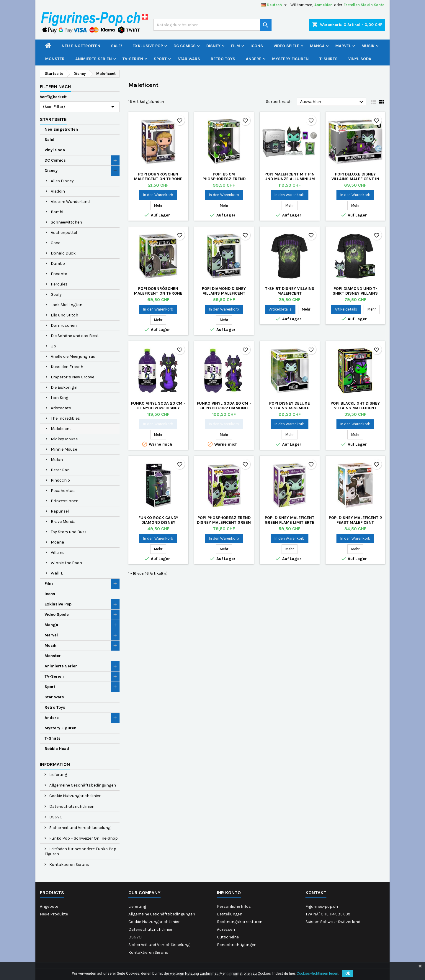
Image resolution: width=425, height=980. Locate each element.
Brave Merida (63, 522)
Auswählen (332, 102)
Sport (160, 59)
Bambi (57, 212)
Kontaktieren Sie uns (69, 865)
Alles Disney (62, 181)
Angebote (49, 906)
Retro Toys (223, 59)
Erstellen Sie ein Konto (364, 5)
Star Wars (189, 59)
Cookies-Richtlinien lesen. (318, 974)
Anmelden (323, 5)
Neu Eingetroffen (81, 46)
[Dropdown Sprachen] (274, 5)
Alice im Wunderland (70, 202)
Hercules (59, 284)
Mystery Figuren (290, 59)
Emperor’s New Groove (72, 377)
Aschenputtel (64, 233)
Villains (58, 553)
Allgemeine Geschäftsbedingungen (82, 785)
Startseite (53, 119)
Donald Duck (63, 253)
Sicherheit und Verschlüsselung (79, 828)
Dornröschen (64, 325)
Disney (213, 46)
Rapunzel (60, 511)
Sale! (116, 46)
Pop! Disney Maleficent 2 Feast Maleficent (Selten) (355, 522)
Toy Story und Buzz (69, 532)
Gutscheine (228, 937)
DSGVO (55, 817)
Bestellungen (230, 914)
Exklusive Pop (148, 46)
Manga (317, 46)
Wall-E (57, 573)
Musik (368, 46)
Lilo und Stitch (64, 315)
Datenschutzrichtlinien (71, 806)
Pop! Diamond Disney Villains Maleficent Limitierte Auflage (224, 293)
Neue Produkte (54, 914)
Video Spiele (286, 46)
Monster (55, 59)
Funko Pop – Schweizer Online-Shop (83, 838)
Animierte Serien (94, 59)
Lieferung (58, 775)
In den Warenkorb (158, 195)
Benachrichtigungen (237, 945)
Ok (348, 974)
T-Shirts (328, 59)
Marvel (343, 46)
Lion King (59, 398)
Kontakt (316, 893)
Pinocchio (60, 480)
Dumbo (58, 264)
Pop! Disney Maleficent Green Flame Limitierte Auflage (290, 522)
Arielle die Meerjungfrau (73, 356)
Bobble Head (57, 749)
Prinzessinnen (65, 501)
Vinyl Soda (360, 59)
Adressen (226, 929)
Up (53, 346)
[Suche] (212, 25)
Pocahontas (63, 491)
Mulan (57, 460)
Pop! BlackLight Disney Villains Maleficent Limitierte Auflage (355, 408)
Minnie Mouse (64, 449)
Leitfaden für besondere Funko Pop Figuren (80, 851)
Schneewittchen (66, 222)
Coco (56, 243)
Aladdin (58, 191)
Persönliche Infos (234, 906)
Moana (57, 542)
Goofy (56, 294)
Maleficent (61, 429)
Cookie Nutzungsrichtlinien (75, 796)
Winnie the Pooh (66, 563)
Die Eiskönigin (64, 387)
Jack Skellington (67, 305)
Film (236, 46)
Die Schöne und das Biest (75, 336)
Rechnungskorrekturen (240, 922)
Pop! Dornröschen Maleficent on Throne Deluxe (158, 179)
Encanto (59, 274)
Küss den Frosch (67, 367)
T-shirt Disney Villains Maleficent (290, 291)
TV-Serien (133, 59)
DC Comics (185, 46)
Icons (257, 46)
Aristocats (61, 408)
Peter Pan (60, 470)
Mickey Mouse (64, 439)
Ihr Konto (229, 893)
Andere (254, 59)
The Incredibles (65, 418)
